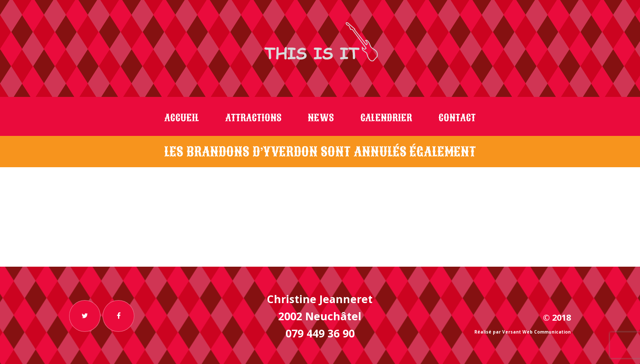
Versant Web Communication (537, 332)
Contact (457, 118)
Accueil (182, 118)
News (321, 118)
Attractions (253, 118)
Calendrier (386, 118)
